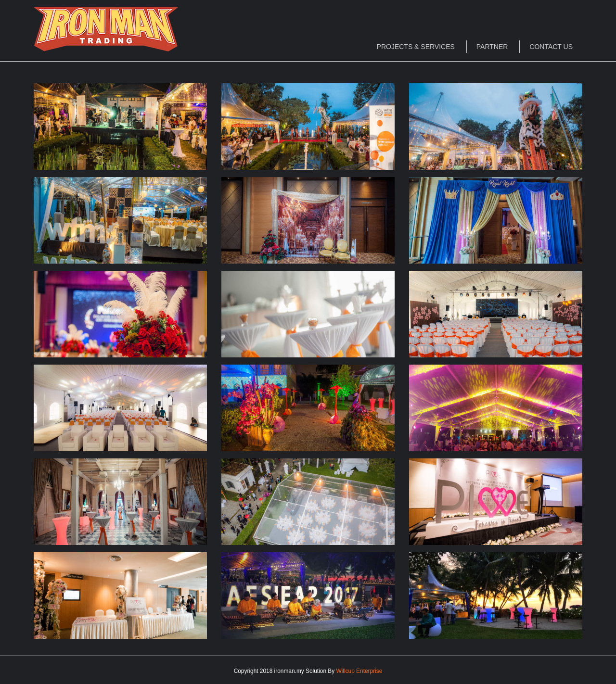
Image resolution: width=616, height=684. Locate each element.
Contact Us (551, 47)
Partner (492, 47)
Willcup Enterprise (359, 671)
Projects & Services (416, 47)
